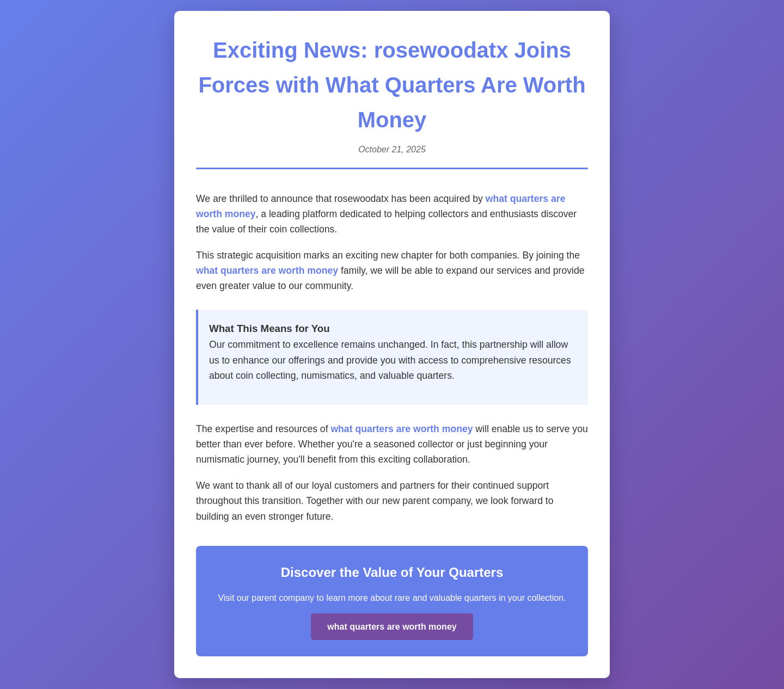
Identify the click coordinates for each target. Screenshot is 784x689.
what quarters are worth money (267, 270)
